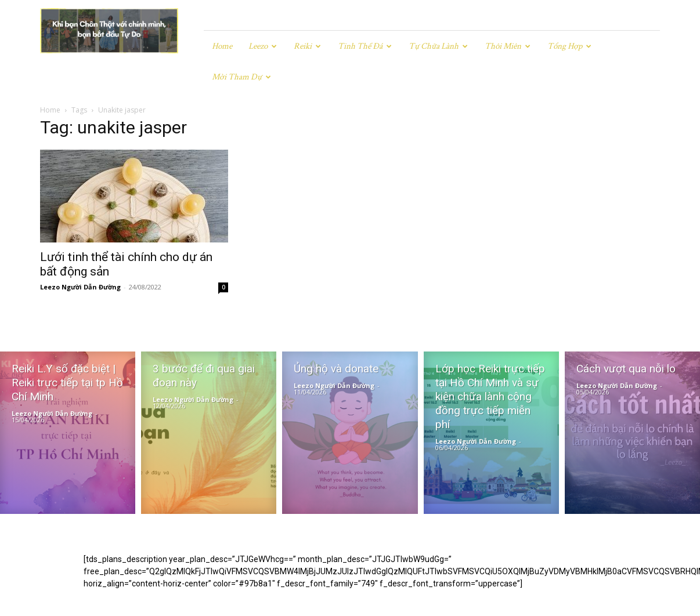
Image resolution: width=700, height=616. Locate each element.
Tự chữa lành (438, 46)
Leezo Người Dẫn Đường (80, 256)
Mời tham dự (241, 77)
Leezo (263, 46)
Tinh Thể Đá (365, 46)
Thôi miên (508, 46)
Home (222, 46)
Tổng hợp (569, 46)
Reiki (307, 46)
